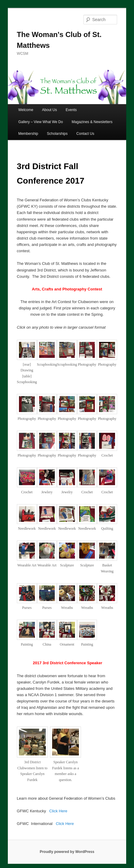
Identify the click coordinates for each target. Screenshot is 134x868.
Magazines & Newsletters (92, 122)
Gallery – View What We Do (41, 122)
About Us (50, 110)
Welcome (26, 110)
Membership (28, 134)
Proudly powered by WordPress (67, 852)
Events (71, 110)
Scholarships (57, 134)
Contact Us (85, 134)
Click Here (58, 811)
